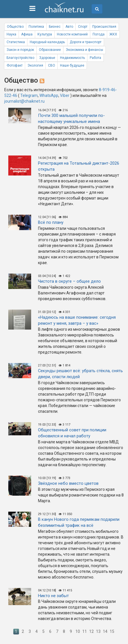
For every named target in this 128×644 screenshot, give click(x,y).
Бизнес (55, 27)
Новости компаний (72, 34)
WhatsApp (49, 95)
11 (85, 631)
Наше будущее (72, 65)
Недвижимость (72, 58)
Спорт (83, 27)
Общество (15, 27)
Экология (35, 65)
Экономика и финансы (84, 50)
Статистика (16, 42)
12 (91, 631)
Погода (99, 34)
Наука (11, 34)
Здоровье (47, 58)
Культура (45, 34)
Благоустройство (20, 58)
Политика (36, 27)
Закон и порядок (20, 50)
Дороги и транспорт (86, 42)
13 (98, 631)
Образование (50, 50)
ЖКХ (113, 34)
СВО (52, 65)
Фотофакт (15, 65)
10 (78, 631)
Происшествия (104, 27)
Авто (69, 27)
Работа (95, 58)
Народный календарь (47, 42)
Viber (65, 95)
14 (105, 631)
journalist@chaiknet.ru (24, 101)
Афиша (27, 34)
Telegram (29, 95)
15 (112, 631)
